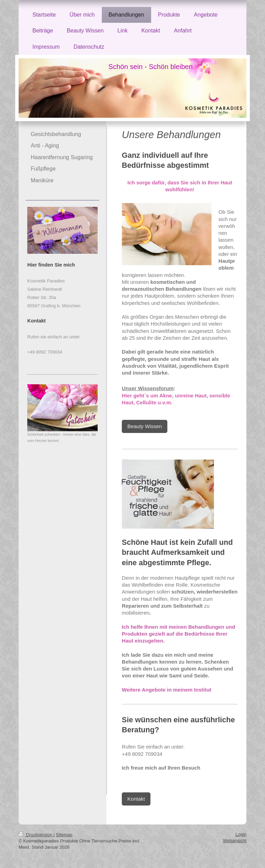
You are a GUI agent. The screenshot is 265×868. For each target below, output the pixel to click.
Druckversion (36, 835)
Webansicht (235, 841)
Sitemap (64, 835)
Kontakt (136, 799)
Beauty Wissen (145, 426)
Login (241, 834)
